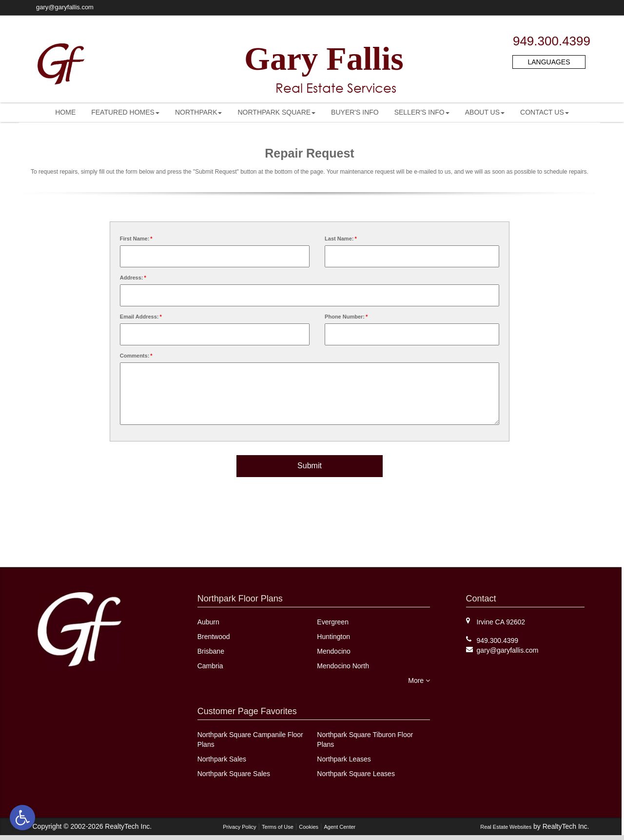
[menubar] (312, 112)
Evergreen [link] (333, 622)
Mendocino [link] (334, 651)
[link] (22, 818)
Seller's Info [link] (422, 112)
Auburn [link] (208, 622)
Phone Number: (347, 317)
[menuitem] (65, 112)
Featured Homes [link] (125, 112)
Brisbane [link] (211, 651)
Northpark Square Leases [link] (356, 774)
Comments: (137, 356)
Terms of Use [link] (278, 827)
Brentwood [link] (214, 637)
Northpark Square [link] (276, 112)
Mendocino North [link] (343, 666)
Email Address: (141, 317)
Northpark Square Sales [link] (234, 774)
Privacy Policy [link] (239, 827)
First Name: (137, 239)
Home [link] (65, 112)
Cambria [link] (210, 666)
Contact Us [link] (545, 112)
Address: (134, 278)
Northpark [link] (199, 112)
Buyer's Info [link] (355, 112)
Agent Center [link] (340, 827)
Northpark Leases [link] (344, 759)
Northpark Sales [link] (222, 759)
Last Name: (341, 239)
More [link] (419, 680)
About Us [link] (485, 112)
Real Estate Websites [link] (506, 827)
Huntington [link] (333, 637)
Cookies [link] (309, 827)
